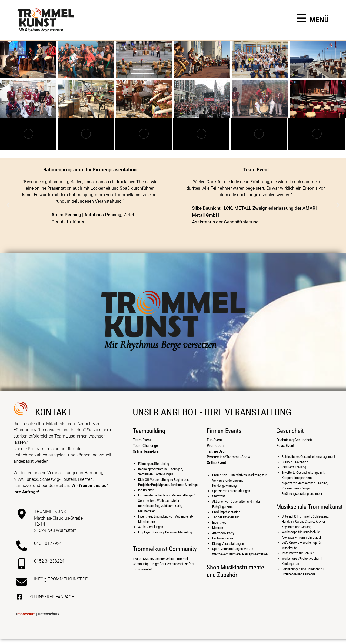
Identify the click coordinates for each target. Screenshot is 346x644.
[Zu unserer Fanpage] (19, 597)
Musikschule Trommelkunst (310, 507)
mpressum (26, 614)
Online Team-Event (147, 451)
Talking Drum (217, 451)
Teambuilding (149, 431)
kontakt (53, 412)
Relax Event (285, 446)
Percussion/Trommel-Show (229, 457)
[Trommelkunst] (22, 514)
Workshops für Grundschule (301, 532)
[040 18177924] (22, 546)
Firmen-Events (224, 431)
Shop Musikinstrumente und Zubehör (235, 571)
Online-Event (216, 463)
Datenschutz (49, 614)
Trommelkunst (51, 511)
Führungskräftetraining (154, 464)
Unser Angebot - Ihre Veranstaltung (212, 412)
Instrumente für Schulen (298, 553)
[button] (8, 205)
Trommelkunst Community (165, 549)
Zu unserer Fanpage (52, 597)
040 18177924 (48, 543)
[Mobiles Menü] (313, 20)
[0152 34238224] (22, 564)
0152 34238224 (49, 561)
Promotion (215, 446)
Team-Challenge (145, 446)
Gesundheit (290, 431)
